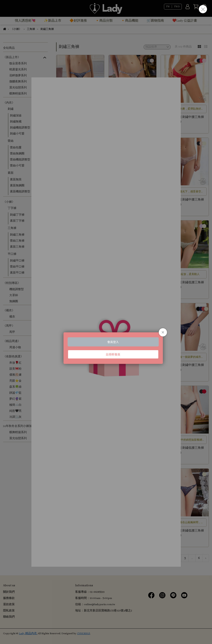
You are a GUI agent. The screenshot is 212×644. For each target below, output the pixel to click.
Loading (106, 322)
